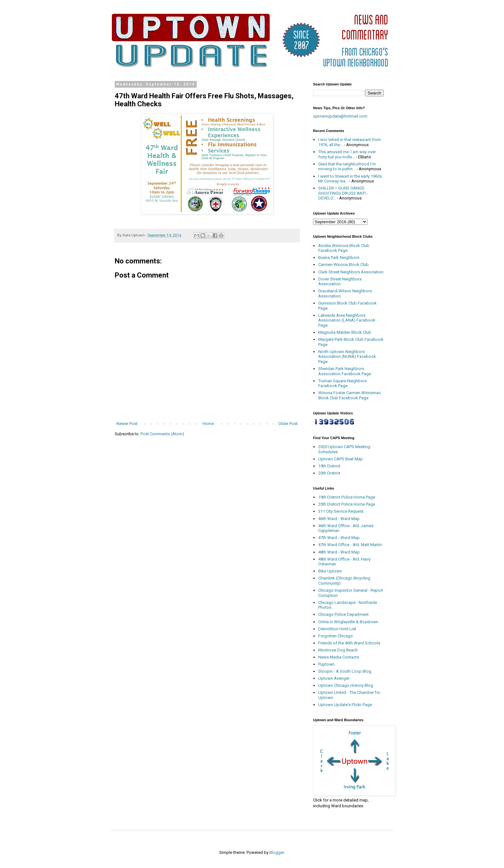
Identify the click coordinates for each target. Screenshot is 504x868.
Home (208, 424)
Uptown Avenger (334, 678)
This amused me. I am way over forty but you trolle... (347, 154)
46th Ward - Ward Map (339, 519)
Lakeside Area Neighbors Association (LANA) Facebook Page (347, 320)
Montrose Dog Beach (338, 650)
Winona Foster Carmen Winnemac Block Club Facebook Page (350, 395)
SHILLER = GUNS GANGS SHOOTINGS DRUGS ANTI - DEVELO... (343, 193)
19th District (329, 466)
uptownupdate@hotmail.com (340, 116)
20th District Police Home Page (347, 504)
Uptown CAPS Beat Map (341, 459)
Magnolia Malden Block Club (345, 332)
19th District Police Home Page (347, 497)
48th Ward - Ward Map (339, 552)
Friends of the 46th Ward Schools (349, 643)
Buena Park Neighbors (339, 257)
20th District (329, 473)
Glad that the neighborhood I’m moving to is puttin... (347, 167)
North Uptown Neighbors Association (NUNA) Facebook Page (347, 357)
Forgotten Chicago (336, 636)
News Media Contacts (339, 657)
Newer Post (127, 424)
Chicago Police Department (343, 614)
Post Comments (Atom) (162, 434)
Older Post (288, 424)
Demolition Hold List (337, 629)
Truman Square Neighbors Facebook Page (342, 383)
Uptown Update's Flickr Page (345, 705)
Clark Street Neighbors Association (351, 272)
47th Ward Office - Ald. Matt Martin (350, 545)
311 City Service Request (341, 511)
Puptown (326, 664)
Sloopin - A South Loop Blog (345, 671)
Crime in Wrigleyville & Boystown (348, 622)
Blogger (277, 852)
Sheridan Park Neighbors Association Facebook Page (345, 371)
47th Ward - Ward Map (339, 538)
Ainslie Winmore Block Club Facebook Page (344, 248)
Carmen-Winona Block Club (343, 265)
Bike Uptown (330, 571)
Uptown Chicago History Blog (346, 685)
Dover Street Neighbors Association (340, 282)
